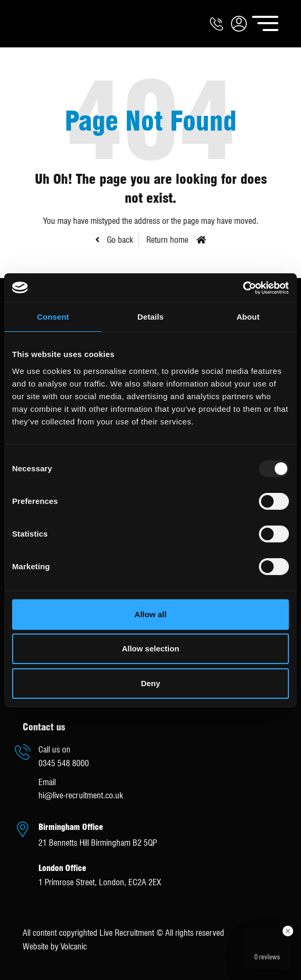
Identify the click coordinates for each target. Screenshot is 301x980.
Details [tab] (150, 317)
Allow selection (150, 649)
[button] (239, 23)
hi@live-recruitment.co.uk (81, 795)
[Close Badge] (288, 931)
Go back (119, 240)
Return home (167, 240)
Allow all (151, 614)
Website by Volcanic (55, 947)
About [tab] (248, 317)
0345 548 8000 (64, 763)
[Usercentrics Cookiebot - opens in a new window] (243, 288)
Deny (151, 683)
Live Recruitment (41, 24)
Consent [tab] (53, 317)
